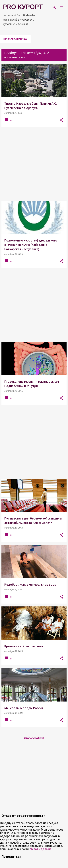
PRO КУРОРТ (23, 7)
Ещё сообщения (34, 738)
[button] (61, 120)
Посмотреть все (15, 58)
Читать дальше (41, 849)
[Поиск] (54, 7)
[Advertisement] (34, 164)
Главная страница (15, 39)
